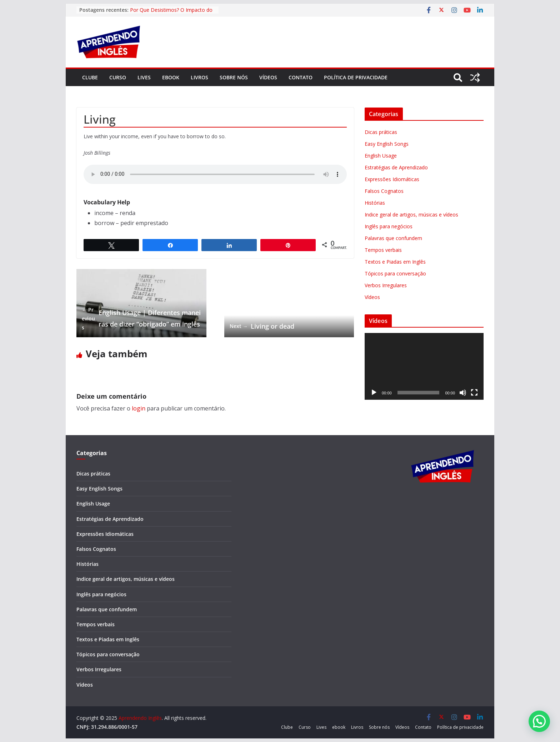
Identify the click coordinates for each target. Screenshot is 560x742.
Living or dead (262, 326)
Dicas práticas (381, 132)
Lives (144, 77)
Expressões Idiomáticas (392, 179)
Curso (118, 77)
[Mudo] (463, 393)
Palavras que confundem (393, 238)
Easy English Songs (387, 144)
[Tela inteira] (474, 393)
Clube (90, 77)
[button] (539, 721)
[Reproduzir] (374, 393)
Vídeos (268, 77)
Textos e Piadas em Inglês (395, 262)
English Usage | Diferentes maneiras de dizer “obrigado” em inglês (141, 319)
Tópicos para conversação (395, 273)
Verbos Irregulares (386, 285)
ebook (171, 77)
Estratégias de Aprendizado (396, 167)
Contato (301, 77)
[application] (424, 366)
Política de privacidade (356, 77)
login (139, 408)
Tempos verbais (383, 250)
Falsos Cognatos (384, 191)
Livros (199, 77)
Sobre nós (234, 77)
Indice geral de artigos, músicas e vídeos (411, 215)
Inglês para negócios (389, 226)
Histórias (375, 203)
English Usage (381, 156)
